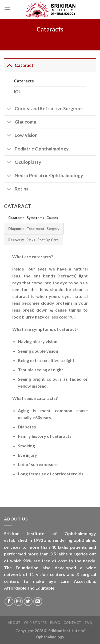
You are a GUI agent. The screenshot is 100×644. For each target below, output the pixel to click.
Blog (55, 623)
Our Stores (35, 623)
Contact (73, 623)
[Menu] (7, 9)
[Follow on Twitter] (28, 601)
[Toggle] (9, 65)
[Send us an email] (38, 601)
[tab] (33, 217)
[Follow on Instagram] (19, 601)
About (14, 623)
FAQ (89, 623)
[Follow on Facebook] (9, 601)
